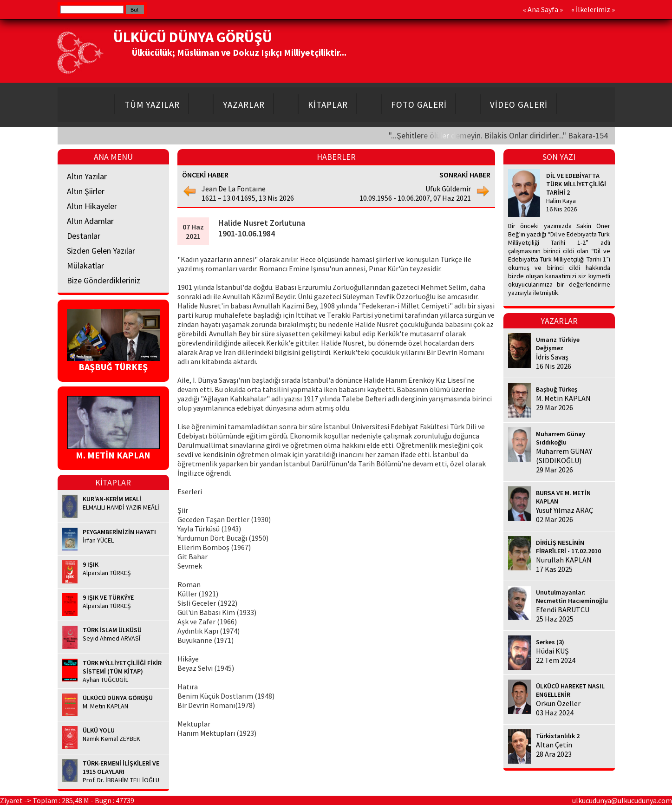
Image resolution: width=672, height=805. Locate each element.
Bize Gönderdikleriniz (104, 280)
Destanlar (84, 236)
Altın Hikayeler (92, 206)
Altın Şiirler (86, 191)
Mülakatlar (85, 265)
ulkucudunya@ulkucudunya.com (622, 800)
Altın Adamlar (90, 221)
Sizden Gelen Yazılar (101, 251)
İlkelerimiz (593, 9)
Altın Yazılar (87, 176)
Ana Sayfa (543, 9)
